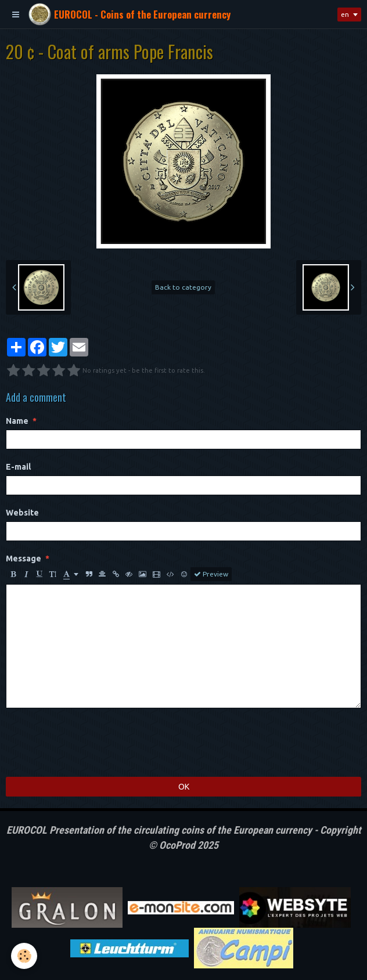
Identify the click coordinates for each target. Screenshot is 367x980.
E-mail (18, 467)
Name (17, 421)
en (345, 14)
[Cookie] (25, 956)
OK (184, 787)
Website (22, 513)
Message (24, 559)
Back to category (183, 287)
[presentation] (94, 743)
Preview (211, 574)
